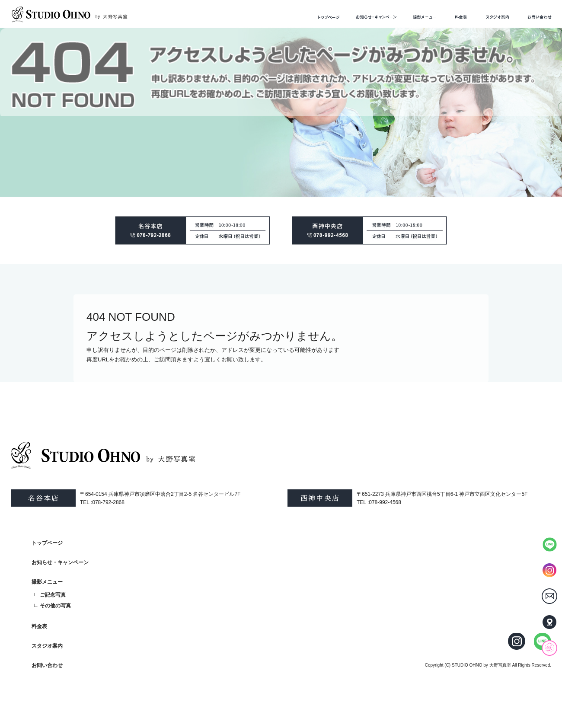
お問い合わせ (540, 17)
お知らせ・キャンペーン (377, 17)
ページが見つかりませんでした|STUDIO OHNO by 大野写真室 (78, 40)
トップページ (329, 17)
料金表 (461, 17)
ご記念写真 (53, 595)
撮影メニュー (424, 17)
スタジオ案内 (497, 17)
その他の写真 (55, 606)
